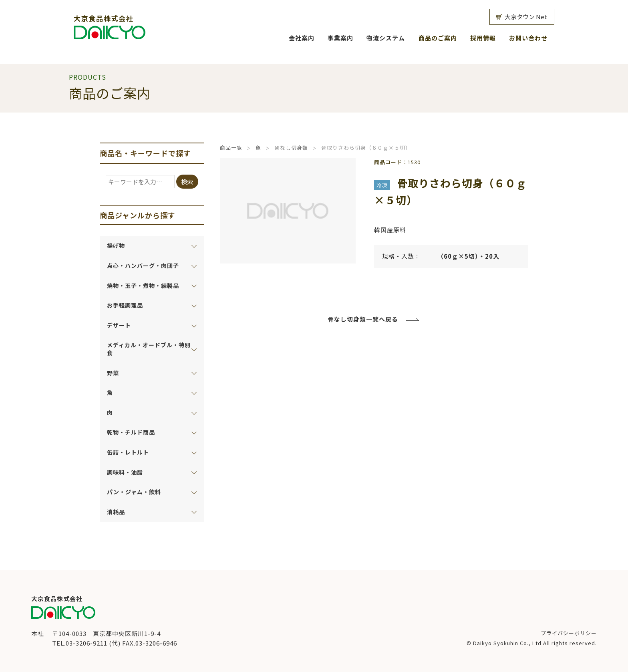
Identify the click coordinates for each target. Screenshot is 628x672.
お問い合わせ (528, 38)
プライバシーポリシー (569, 633)
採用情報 (483, 38)
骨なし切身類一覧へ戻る (363, 319)
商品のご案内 (438, 38)
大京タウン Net (526, 17)
